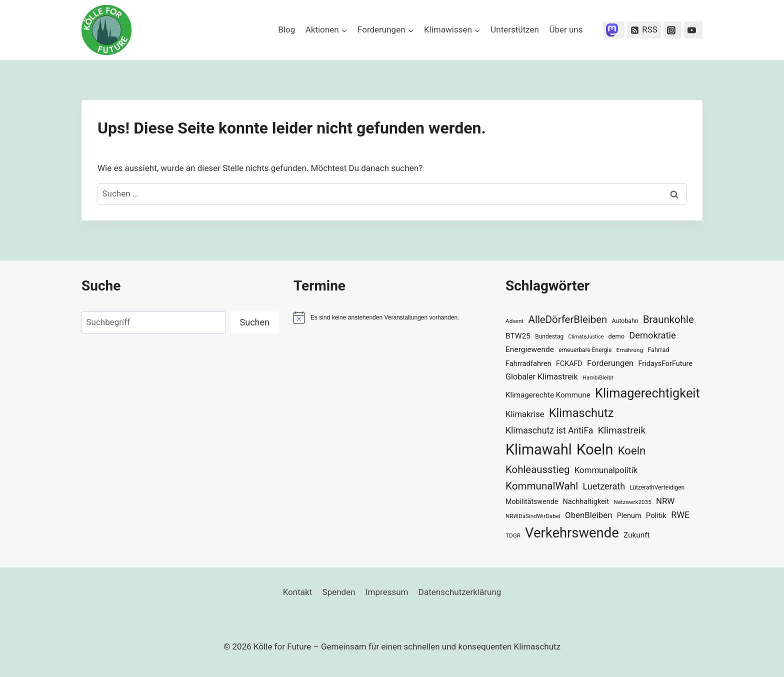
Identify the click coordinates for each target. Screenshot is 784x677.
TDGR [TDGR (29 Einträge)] (513, 535)
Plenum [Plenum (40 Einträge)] (629, 516)
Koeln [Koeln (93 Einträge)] (632, 450)
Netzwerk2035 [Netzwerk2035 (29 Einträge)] (632, 502)
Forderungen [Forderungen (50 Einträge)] (610, 363)
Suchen (255, 322)
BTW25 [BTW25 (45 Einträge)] (518, 336)
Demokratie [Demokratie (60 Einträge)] (652, 335)
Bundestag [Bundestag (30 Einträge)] (549, 336)
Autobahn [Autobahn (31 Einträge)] (625, 321)
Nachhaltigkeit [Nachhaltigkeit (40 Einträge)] (586, 502)
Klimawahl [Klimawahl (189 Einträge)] (539, 449)
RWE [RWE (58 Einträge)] (680, 515)
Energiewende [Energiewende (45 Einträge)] (530, 349)
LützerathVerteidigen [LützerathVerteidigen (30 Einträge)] (657, 487)
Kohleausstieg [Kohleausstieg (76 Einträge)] (538, 469)
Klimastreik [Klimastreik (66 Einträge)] (622, 430)
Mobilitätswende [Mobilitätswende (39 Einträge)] (532, 501)
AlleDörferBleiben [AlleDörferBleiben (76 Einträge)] (568, 319)
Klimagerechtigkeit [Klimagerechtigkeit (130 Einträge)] (647, 393)
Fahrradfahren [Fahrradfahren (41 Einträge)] (528, 363)
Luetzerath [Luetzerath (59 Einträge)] (604, 486)
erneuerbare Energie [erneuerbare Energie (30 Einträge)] (585, 350)
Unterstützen (515, 29)
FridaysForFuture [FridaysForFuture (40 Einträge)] (665, 364)
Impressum (387, 592)
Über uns (566, 29)
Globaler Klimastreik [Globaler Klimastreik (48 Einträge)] (542, 377)
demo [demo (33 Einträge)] (616, 336)
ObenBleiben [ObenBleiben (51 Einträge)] (588, 515)
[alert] (392, 317)
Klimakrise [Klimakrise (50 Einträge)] (525, 414)
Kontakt (298, 592)
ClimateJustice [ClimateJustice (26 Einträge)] (586, 337)
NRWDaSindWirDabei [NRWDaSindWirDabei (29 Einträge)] (533, 516)
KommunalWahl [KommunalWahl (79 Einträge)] (542, 486)
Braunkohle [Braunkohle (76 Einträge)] (668, 319)
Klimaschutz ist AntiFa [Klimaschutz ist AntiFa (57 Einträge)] (549, 430)
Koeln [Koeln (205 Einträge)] (595, 449)
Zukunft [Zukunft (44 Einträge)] (637, 535)
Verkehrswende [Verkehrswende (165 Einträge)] (572, 533)
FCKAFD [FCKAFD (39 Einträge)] (569, 363)
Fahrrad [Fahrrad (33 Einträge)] (658, 350)
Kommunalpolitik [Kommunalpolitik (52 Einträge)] (606, 470)
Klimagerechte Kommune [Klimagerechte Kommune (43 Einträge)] (548, 395)
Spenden (339, 592)
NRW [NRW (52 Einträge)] (665, 501)
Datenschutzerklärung (460, 592)
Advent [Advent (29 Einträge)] (514, 321)
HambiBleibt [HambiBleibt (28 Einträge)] (598, 378)
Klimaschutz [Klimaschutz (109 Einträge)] (581, 413)
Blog (286, 29)
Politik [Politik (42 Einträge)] (656, 515)
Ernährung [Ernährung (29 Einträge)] (630, 350)
